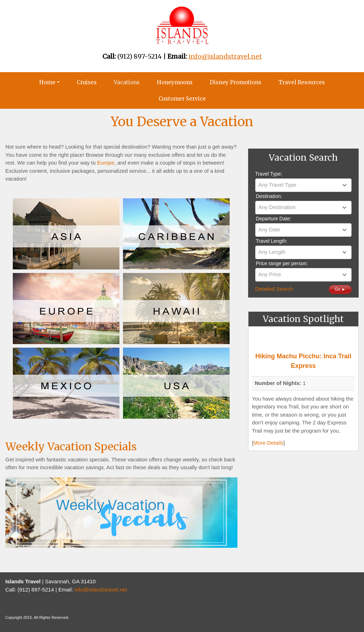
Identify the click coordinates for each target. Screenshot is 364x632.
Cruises (87, 82)
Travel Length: (272, 241)
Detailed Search (274, 289)
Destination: (269, 196)
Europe (106, 163)
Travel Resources (302, 82)
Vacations (127, 82)
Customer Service (182, 99)
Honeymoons (175, 82)
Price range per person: (282, 263)
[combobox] (303, 185)
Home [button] (47, 82)
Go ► (340, 289)
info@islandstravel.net (101, 590)
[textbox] (303, 185)
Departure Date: (274, 219)
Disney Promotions (235, 82)
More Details (268, 443)
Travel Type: (269, 174)
